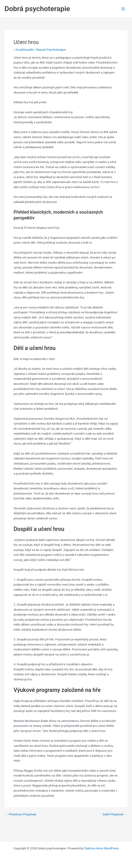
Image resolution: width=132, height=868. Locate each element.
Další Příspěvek (115, 814)
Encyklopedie (24, 50)
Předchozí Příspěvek (20, 814)
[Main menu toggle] (123, 9)
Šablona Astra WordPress (102, 848)
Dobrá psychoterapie (37, 9)
